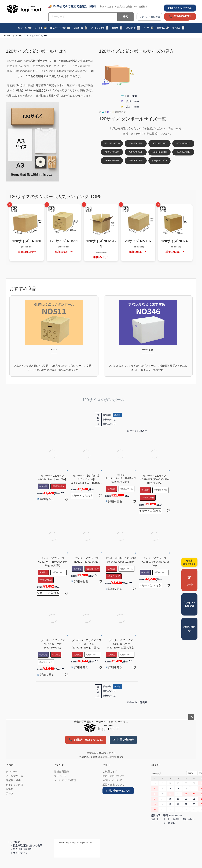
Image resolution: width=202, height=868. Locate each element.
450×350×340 (183, 152)
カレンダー (156, 765)
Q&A (135, 7)
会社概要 (143, 7)
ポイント (114, 7)
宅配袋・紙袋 (13, 780)
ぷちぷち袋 (133, 28)
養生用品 (163, 28)
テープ (149, 28)
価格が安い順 (109, 420)
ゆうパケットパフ (60, 28)
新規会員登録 (61, 771)
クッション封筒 (100, 28)
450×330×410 (159, 143)
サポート (107, 765)
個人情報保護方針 (23, 849)
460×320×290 (112, 161)
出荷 (130, 7)
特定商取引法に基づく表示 (28, 845)
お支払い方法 (124, 7)
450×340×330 (112, 152)
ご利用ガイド (110, 771)
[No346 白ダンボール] (148, 336)
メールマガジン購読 (65, 780)
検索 (125, 17)
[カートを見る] (189, 580)
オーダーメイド (159, 161)
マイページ (59, 765)
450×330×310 (136, 143)
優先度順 (107, 415)
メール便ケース (14, 776)
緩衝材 (117, 28)
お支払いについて (112, 780)
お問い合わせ (189, 629)
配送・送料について (113, 776)
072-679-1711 (182, 16)
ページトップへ (191, 717)
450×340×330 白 (159, 152)
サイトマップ (20, 853)
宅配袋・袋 (81, 28)
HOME (7, 36)
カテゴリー (11, 765)
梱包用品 (179, 28)
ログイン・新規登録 (189, 604)
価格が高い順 (109, 424)
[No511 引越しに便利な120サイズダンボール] (54, 336)
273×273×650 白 (112, 143)
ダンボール (24, 28)
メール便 (41, 28)
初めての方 (106, 7)
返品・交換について (113, 785)
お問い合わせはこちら (180, 8)
